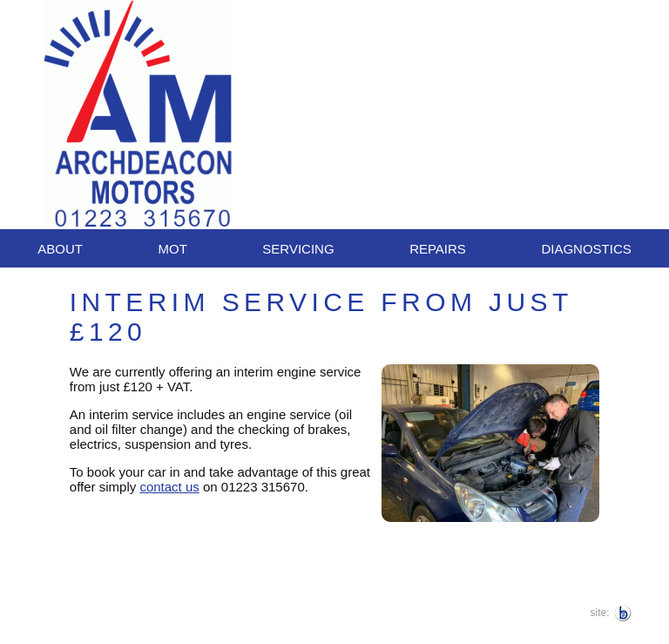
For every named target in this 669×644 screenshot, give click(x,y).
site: (600, 613)
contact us (169, 487)
